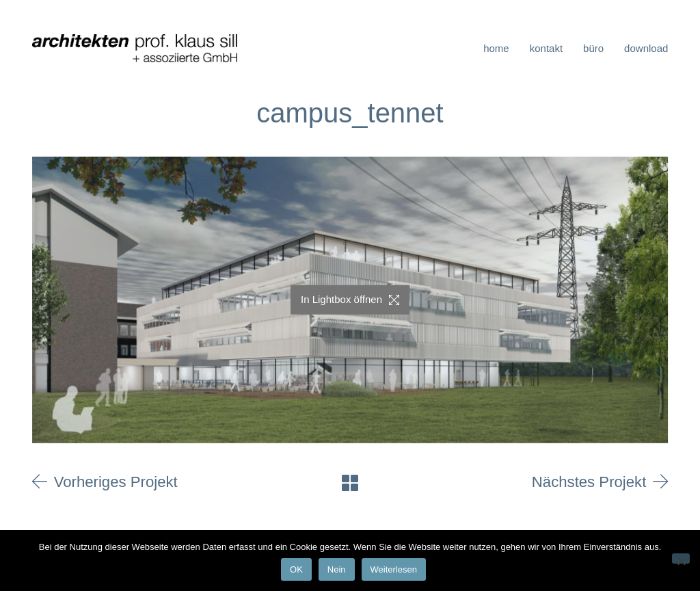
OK (296, 569)
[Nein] (681, 559)
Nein (337, 569)
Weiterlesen (394, 569)
